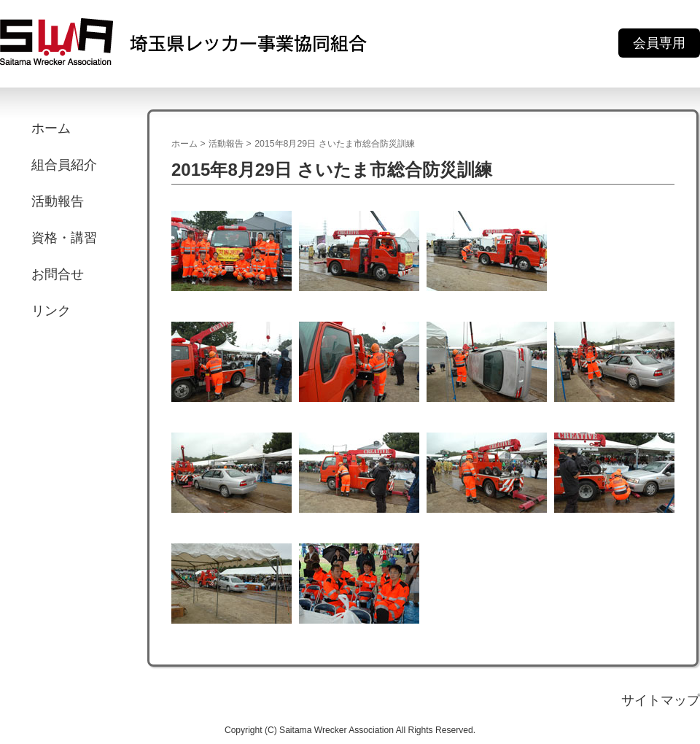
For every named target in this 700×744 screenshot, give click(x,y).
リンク (51, 311)
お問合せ (58, 274)
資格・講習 (64, 238)
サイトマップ (661, 700)
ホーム (51, 128)
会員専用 (659, 43)
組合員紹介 (64, 165)
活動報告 (58, 201)
